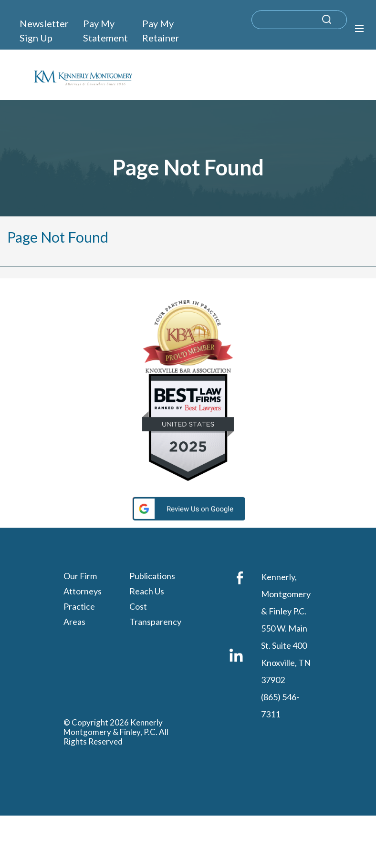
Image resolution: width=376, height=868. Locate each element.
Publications (152, 576)
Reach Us (147, 591)
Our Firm (80, 576)
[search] (299, 20)
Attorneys (83, 591)
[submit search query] (339, 24)
